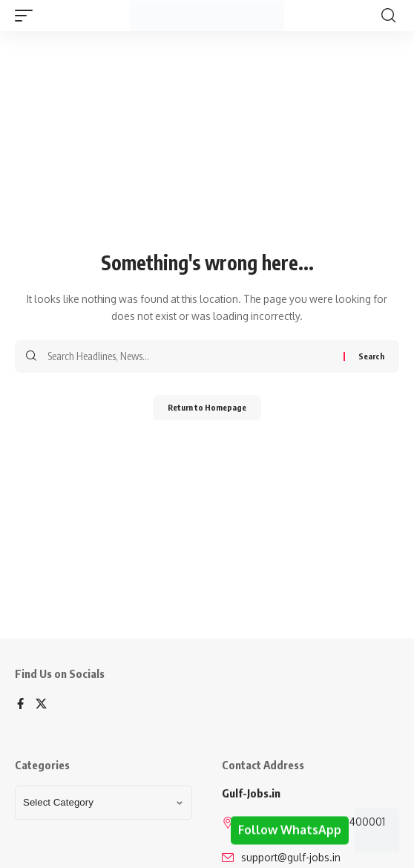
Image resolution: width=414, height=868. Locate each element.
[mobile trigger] (27, 16)
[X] (41, 705)
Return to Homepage (207, 407)
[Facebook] (20, 705)
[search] (388, 16)
